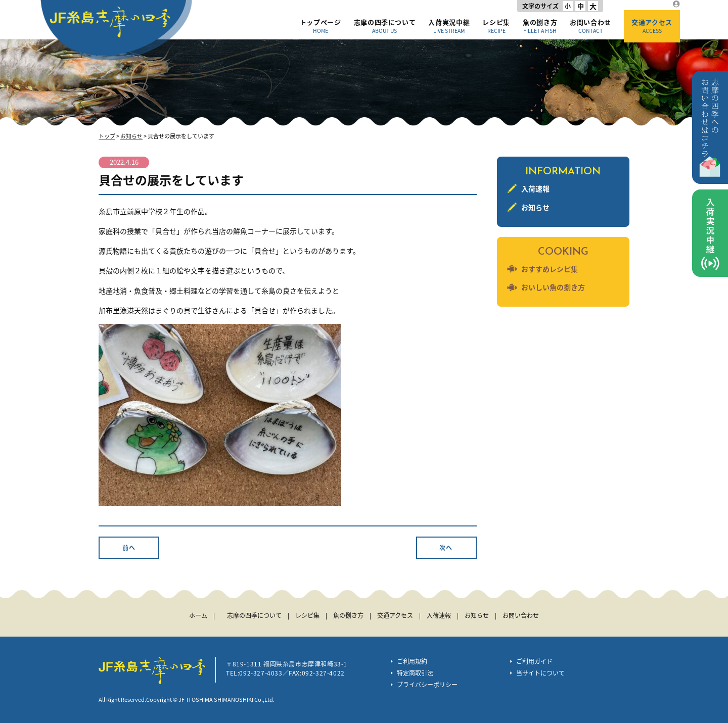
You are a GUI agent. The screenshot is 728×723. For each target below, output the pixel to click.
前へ (129, 548)
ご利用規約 (412, 661)
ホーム (198, 615)
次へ (446, 548)
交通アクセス (652, 26)
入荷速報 (535, 188)
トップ (107, 136)
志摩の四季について (385, 26)
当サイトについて (540, 673)
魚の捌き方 (540, 26)
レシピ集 (496, 26)
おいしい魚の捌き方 (553, 287)
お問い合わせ (590, 26)
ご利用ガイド (534, 661)
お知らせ (131, 136)
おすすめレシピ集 (550, 269)
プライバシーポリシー (427, 685)
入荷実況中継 (449, 26)
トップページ (321, 26)
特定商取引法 (415, 673)
